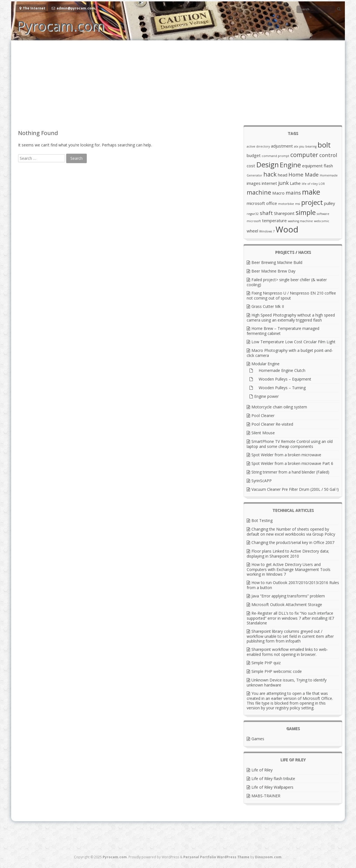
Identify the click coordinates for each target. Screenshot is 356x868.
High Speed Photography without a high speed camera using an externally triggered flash (291, 317)
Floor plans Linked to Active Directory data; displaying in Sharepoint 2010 (288, 554)
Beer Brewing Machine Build (277, 262)
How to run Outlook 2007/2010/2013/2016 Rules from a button (293, 585)
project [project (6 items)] (312, 202)
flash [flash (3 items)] (328, 166)
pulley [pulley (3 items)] (330, 203)
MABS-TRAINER (266, 796)
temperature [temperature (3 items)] (274, 220)
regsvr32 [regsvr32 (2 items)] (253, 214)
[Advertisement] (178, 82)
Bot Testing (262, 520)
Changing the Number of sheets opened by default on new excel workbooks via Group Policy (291, 532)
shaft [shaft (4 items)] (266, 213)
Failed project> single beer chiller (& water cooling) (287, 282)
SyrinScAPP (262, 481)
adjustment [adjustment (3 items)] (282, 146)
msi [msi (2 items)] (298, 204)
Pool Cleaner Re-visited (272, 424)
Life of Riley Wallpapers (272, 787)
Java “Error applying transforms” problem (288, 596)
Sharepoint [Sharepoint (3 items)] (284, 213)
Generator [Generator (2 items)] (254, 175)
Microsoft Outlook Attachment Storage (287, 605)
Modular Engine (265, 364)
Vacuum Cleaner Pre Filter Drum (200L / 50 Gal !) (295, 489)
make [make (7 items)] (311, 192)
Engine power (266, 396)
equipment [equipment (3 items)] (312, 166)
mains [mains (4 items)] (293, 193)
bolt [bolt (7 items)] (324, 145)
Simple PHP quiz (266, 663)
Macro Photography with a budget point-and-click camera (290, 353)
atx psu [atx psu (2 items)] (299, 146)
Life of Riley (262, 770)
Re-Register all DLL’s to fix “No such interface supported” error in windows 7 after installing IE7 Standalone (290, 618)
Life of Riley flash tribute (273, 778)
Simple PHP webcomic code (277, 671)
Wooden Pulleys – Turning (280, 388)
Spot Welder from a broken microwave (286, 455)
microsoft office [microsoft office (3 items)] (262, 203)
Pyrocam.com (61, 26)
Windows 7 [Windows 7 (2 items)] (267, 231)
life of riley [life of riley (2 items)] (310, 184)
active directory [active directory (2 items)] (258, 146)
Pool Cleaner (263, 415)
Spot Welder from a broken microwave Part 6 (292, 463)
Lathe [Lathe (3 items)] (295, 183)
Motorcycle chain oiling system (279, 407)
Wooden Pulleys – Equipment (283, 379)
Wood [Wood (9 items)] (287, 229)
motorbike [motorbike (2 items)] (286, 204)
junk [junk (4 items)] (283, 183)
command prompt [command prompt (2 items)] (275, 156)
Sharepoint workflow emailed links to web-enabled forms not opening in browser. (287, 652)
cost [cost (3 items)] (251, 166)
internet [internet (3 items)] (269, 183)
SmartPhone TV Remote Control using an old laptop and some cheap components (290, 444)
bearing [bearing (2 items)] (311, 146)
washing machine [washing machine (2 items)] (300, 221)
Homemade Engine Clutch (280, 370)
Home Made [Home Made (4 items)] (304, 174)
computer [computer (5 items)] (304, 155)
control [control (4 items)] (328, 155)
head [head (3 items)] (283, 175)
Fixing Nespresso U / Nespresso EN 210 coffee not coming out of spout (291, 296)
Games (258, 739)
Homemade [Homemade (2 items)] (329, 175)
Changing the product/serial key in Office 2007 (293, 542)
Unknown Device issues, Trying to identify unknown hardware (287, 682)
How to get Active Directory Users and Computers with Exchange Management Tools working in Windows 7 (289, 569)
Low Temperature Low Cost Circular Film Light (293, 342)
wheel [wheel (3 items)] (252, 231)
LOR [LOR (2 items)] (322, 184)
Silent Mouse (263, 433)
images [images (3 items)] (254, 183)
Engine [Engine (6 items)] (290, 165)
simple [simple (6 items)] (306, 212)
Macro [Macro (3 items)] (278, 193)
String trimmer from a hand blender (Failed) (290, 472)
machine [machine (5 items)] (259, 192)
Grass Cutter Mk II (268, 306)
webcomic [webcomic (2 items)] (322, 221)
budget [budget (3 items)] (254, 155)
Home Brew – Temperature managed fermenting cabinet (283, 331)
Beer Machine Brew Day (273, 271)
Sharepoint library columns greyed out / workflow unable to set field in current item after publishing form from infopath (290, 636)
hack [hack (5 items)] (270, 174)
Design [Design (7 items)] (267, 165)
